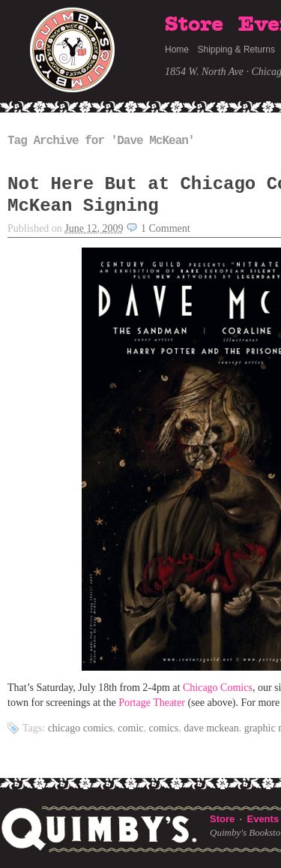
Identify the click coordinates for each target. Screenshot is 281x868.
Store (194, 25)
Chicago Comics (218, 688)
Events (263, 819)
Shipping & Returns (236, 50)
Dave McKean (211, 728)
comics (164, 728)
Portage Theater (153, 703)
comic (130, 728)
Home (177, 50)
